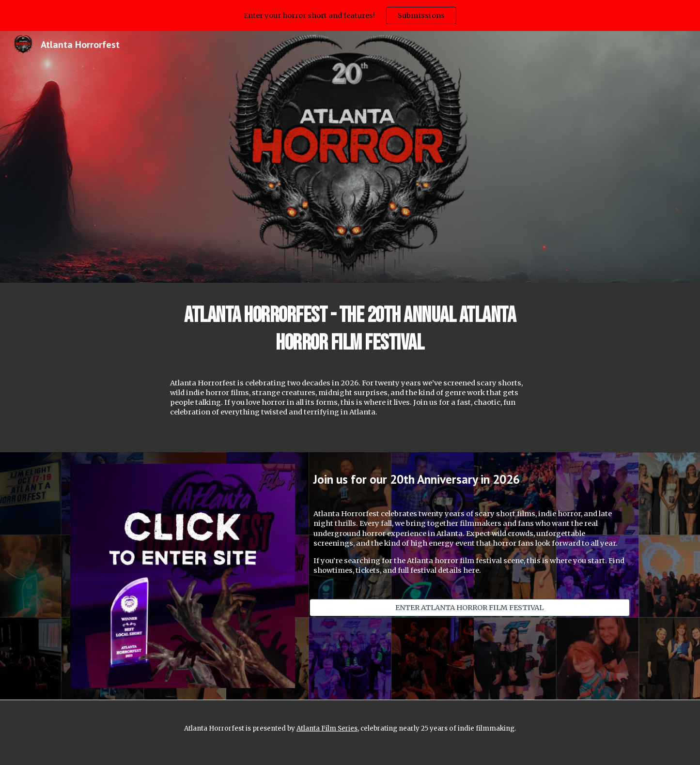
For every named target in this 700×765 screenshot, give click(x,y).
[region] (350, 15)
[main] (350, 329)
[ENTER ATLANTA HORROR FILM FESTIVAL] (470, 607)
